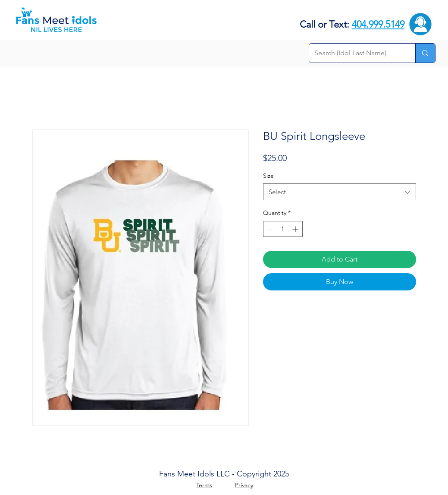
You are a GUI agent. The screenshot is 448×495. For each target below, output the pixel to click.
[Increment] (296, 229)
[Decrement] (270, 229)
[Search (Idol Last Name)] (356, 53)
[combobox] (340, 192)
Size (268, 176)
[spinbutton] (283, 229)
